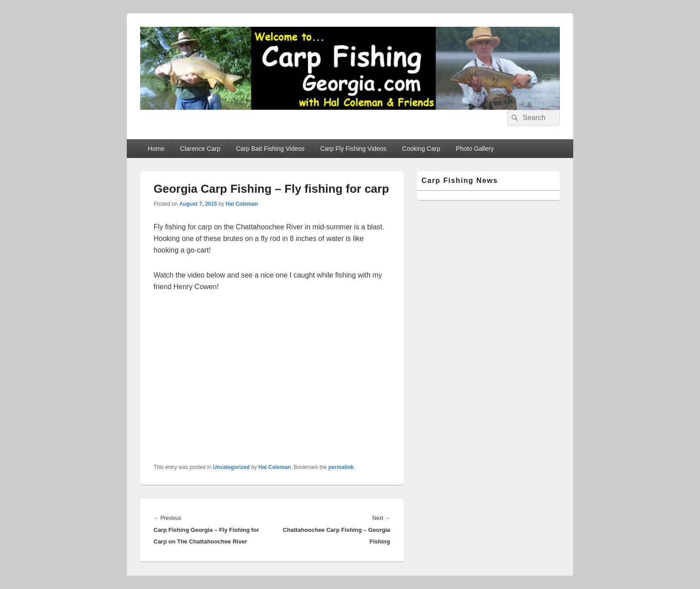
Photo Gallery (475, 149)
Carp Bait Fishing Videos (270, 149)
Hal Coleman (242, 204)
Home (156, 149)
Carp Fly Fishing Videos (353, 149)
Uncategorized (231, 467)
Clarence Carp (200, 149)
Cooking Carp (421, 149)
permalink (341, 467)
